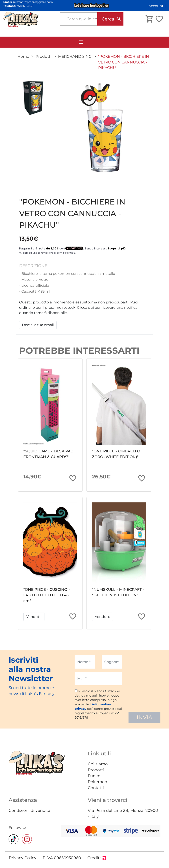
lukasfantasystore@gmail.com (33, 2)
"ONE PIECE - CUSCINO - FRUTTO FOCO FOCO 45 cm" (47, 595)
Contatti (96, 788)
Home (23, 56)
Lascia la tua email (38, 325)
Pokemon (97, 782)
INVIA (144, 717)
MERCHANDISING (75, 56)
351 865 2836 (25, 6)
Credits (97, 858)
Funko (94, 776)
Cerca (108, 19)
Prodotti (44, 56)
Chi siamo (98, 764)
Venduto (34, 617)
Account (156, 6)
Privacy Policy (23, 858)
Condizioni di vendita (29, 810)
